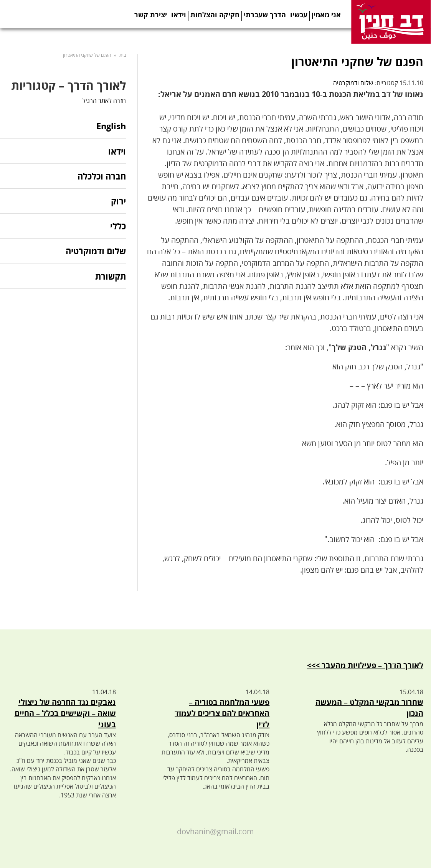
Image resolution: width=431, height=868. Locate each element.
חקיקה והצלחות (215, 15)
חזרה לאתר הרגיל (104, 100)
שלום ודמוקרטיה (353, 83)
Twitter (304, 35)
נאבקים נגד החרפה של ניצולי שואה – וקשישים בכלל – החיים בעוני (65, 713)
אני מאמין (326, 15)
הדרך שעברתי (265, 15)
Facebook (288, 35)
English (111, 126)
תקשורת (111, 276)
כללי (118, 226)
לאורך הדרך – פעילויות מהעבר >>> (365, 665)
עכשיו (299, 15)
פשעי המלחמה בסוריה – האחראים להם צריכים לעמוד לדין (222, 713)
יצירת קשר (151, 15)
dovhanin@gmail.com (215, 831)
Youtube (335, 35)
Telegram (320, 35)
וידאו (179, 15)
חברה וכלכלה (102, 176)
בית (123, 55)
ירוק (118, 201)
